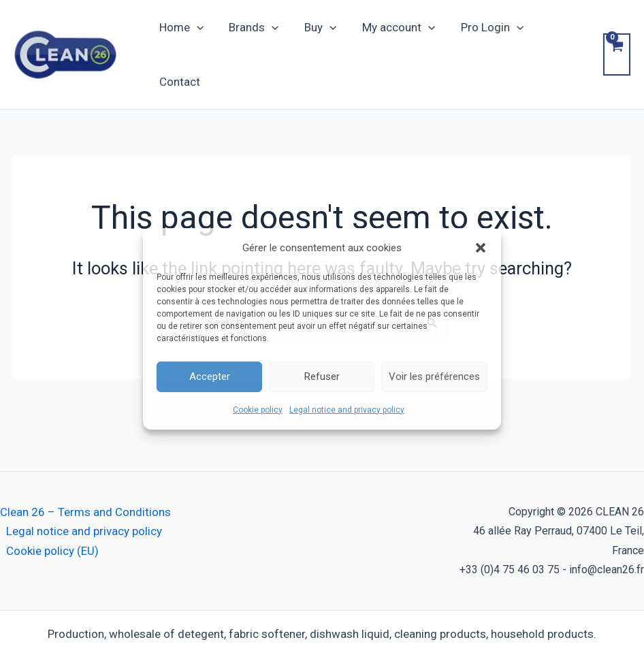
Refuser (322, 376)
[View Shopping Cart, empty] (616, 37)
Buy (315, 37)
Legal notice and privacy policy (347, 410)
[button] (481, 247)
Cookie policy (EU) (52, 515)
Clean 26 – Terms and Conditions (85, 477)
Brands (251, 37)
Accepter (210, 376)
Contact (556, 37)
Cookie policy (258, 410)
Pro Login (481, 37)
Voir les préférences (434, 376)
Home (180, 37)
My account (390, 37)
